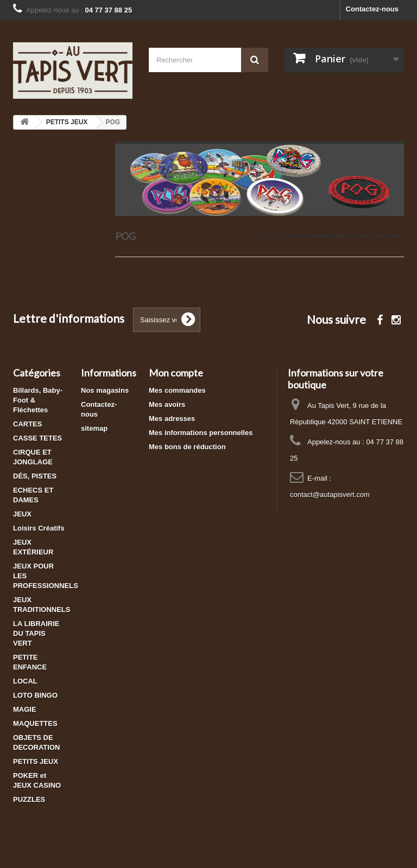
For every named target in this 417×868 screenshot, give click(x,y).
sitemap (94, 428)
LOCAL (25, 681)
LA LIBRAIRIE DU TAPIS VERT (36, 633)
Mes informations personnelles (201, 433)
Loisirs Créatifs (39, 528)
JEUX (22, 514)
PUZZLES (29, 799)
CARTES (27, 424)
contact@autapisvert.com (330, 494)
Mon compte (176, 373)
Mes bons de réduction (187, 447)
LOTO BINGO (35, 695)
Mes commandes (177, 390)
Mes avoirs (167, 404)
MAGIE (25, 709)
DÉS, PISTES (35, 476)
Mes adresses (172, 419)
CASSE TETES (37, 438)
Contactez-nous (372, 9)
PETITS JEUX (36, 761)
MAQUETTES (35, 723)
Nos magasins (105, 390)
